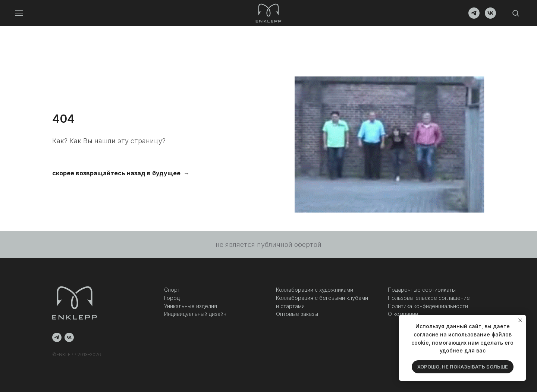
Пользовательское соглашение (429, 298)
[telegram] (474, 17)
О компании (403, 314)
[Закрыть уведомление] (520, 320)
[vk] (490, 17)
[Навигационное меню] (19, 13)
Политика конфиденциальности (428, 306)
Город (172, 298)
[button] (516, 13)
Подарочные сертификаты (422, 290)
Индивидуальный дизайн (195, 314)
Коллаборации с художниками (315, 290)
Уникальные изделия (191, 306)
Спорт (172, 290)
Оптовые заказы (297, 314)
